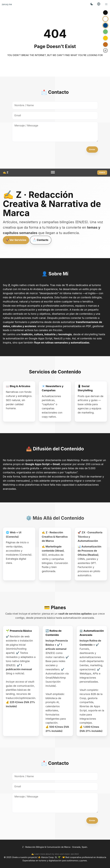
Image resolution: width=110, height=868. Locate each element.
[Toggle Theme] (92, 4)
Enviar (92, 149)
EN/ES (102, 173)
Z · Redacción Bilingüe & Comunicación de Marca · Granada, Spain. (55, 847)
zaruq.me (7, 4)
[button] (106, 4)
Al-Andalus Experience (44, 289)
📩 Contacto (41, 240)
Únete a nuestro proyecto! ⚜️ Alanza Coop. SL (35, 857)
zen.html (75, 854)
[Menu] (53, 173)
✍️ (6, 172)
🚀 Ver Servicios (16, 240)
